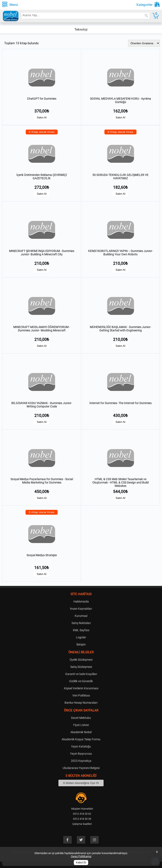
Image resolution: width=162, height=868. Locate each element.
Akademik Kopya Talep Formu (81, 739)
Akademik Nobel (81, 732)
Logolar (81, 637)
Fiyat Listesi (81, 725)
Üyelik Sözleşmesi (81, 660)
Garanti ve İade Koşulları (81, 674)
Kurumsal (81, 616)
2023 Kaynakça (81, 761)
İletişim (81, 644)
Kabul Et (81, 863)
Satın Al (42, 117)
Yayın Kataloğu (81, 746)
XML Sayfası (81, 630)
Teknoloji (81, 29)
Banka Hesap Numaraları (81, 703)
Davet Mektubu (81, 718)
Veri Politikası (81, 695)
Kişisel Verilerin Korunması (81, 688)
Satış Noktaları (81, 623)
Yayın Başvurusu (81, 754)
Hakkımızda (81, 601)
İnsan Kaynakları (81, 609)
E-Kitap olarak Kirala (42, 132)
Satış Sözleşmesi (81, 667)
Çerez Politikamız (81, 856)
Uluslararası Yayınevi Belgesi (81, 768)
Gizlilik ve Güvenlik (81, 681)
